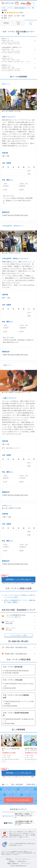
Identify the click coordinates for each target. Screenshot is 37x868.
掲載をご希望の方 (13, 863)
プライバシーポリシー (22, 859)
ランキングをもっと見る (18, 635)
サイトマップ (26, 863)
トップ (5, 784)
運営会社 (9, 859)
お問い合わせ (22, 861)
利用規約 (12, 861)
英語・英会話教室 (17, 784)
